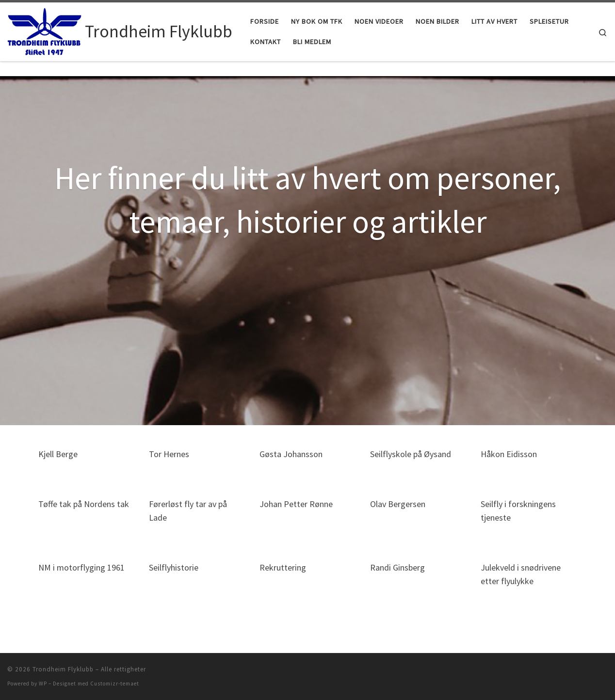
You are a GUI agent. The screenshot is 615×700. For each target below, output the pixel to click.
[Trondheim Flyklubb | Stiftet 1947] (44, 30)
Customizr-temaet (115, 684)
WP (43, 684)
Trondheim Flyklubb (63, 669)
